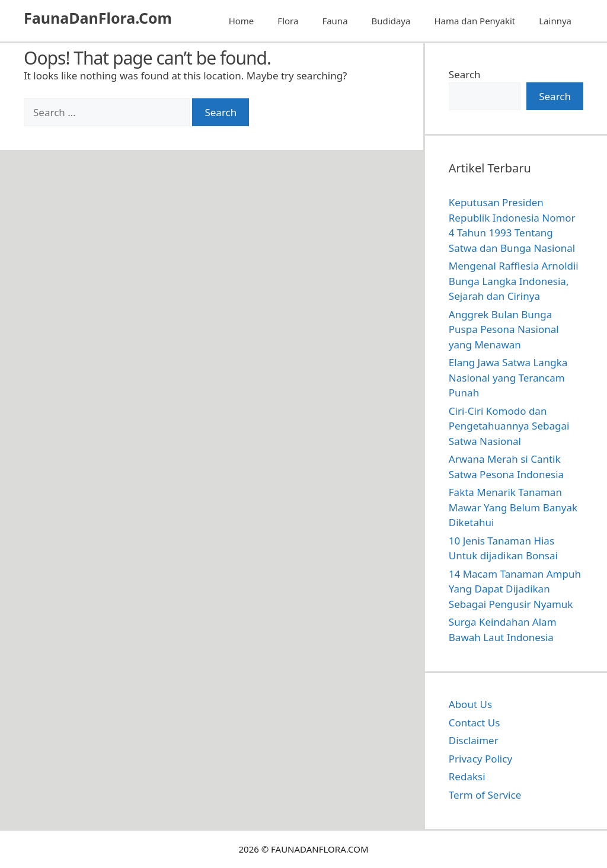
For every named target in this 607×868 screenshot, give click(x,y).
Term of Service (485, 795)
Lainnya (555, 21)
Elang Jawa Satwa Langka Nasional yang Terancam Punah (508, 377)
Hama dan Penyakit (475, 21)
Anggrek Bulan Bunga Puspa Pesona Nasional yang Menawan (504, 329)
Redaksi (467, 776)
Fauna (335, 21)
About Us (470, 704)
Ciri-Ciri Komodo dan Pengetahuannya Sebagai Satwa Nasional (509, 426)
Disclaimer (474, 740)
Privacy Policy (480, 759)
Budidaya (391, 21)
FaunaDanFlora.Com (98, 18)
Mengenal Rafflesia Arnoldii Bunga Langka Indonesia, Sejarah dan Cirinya (514, 281)
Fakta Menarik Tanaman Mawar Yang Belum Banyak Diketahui (513, 507)
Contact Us (475, 723)
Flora (288, 21)
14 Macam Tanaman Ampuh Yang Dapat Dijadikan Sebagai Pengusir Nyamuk (515, 589)
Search (465, 74)
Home (242, 21)
